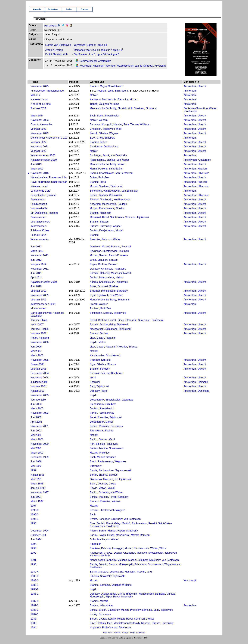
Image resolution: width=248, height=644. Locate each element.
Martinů (103, 452)
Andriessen (96, 150)
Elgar (93, 299)
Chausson (96, 132)
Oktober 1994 (38, 539)
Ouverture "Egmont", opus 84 (90, 48)
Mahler (94, 99)
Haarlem (203, 172)
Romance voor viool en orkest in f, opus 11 (98, 53)
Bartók (93, 416)
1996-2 (34, 518)
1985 (33, 627)
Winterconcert (38, 230)
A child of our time (41, 107)
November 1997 (40, 496)
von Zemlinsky (119, 159)
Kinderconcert (38, 312)
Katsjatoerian (107, 234)
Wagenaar (128, 403)
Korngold (107, 128)
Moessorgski (109, 207)
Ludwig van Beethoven (58, 48)
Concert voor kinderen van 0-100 (49, 141)
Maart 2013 (37, 254)
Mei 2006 (36, 355)
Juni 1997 (36, 500)
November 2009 (40, 299)
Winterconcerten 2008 (43, 307)
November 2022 (40, 137)
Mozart (134, 103)
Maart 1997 (37, 505)
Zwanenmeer (38, 203)
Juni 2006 (36, 350)
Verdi (93, 381)
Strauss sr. (144, 324)
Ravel (103, 185)
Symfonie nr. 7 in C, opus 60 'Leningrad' (96, 58)
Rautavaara (96, 434)
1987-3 (34, 609)
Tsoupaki (124, 254)
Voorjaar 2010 (38, 294)
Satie (156, 613)
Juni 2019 (36, 168)
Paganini (110, 341)
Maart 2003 (37, 412)
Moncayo (142, 556)
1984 (33, 631)
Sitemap (117, 636)
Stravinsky (106, 230)
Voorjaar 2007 (38, 337)
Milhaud (171, 597)
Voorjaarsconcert (40, 225)
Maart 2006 (37, 359)
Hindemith (106, 216)
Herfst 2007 (37, 328)
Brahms (94, 90)
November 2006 (40, 346)
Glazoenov (96, 483)
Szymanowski (123, 474)
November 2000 (40, 447)
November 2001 (40, 430)
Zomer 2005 (37, 368)
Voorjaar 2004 (38, 390)
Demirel (113, 268)
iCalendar (141, 636)
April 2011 (36, 281)
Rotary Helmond (40, 341)
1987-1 (34, 618)
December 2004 (40, 377)
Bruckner (95, 294)
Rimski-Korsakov (118, 259)
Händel (112, 534)
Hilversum (160, 69)
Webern (103, 123)
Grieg (100, 141)
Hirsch (111, 539)
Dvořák (108, 150)
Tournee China (39, 324)
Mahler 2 (35, 99)
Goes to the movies (41, 128)
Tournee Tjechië (40, 332)
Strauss (104, 225)
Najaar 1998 (37, 478)
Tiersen (135, 128)
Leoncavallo (116, 575)
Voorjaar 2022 (38, 146)
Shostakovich (116, 90)
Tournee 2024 (38, 112)
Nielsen (103, 259)
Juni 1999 (36, 465)
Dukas (93, 181)
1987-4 (34, 604)
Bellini (93, 575)
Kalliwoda (95, 103)
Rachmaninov (98, 163)
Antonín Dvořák (54, 53)
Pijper (109, 600)
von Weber (123, 163)
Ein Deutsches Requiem (44, 216)
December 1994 (40, 534)
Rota (126, 128)
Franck (94, 137)
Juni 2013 (36, 250)
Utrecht (202, 90)
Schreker (106, 363)
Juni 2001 (36, 434)
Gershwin (95, 250)
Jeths (93, 543)
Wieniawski (115, 199)
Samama (105, 588)
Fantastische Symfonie (43, 199)
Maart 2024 (37, 119)
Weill (111, 94)
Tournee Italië (38, 403)
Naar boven (108, 636)
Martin (93, 172)
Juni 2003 (36, 408)
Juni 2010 (36, 290)
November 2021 (40, 150)
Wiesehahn (106, 609)
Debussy (95, 272)
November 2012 (40, 259)
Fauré (106, 159)
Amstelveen (190, 163)
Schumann (124, 303)
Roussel (126, 250)
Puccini (141, 575)
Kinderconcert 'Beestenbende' (47, 94)
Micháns (122, 563)
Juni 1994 (36, 543)
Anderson (95, 207)
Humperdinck (107, 281)
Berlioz (94, 199)
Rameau (145, 539)
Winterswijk (190, 584)
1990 (33, 568)
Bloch (93, 487)
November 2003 (40, 399)
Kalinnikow (107, 272)
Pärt (92, 447)
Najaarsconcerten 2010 (44, 285)
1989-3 (34, 580)
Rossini (94, 514)
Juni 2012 (36, 263)
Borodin (94, 277)
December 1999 (40, 461)
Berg (93, 390)
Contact (132, 636)
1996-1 (34, 522)
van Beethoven (124, 177)
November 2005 (40, 363)
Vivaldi (111, 491)
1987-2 (34, 613)
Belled (93, 324)
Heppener (95, 631)
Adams (94, 285)
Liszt (116, 150)
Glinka (121, 597)
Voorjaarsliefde (39, 212)
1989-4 (34, 575)
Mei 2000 (36, 452)
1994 (33, 547)
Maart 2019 (37, 172)
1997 (33, 509)
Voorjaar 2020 (38, 154)
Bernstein (95, 128)
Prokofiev (104, 181)
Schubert (109, 141)
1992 (33, 556)
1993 (33, 552)
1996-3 (34, 514)
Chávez (108, 556)
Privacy (125, 636)
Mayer (103, 90)
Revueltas (95, 254)
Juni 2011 (36, 277)
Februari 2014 (38, 238)
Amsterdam (105, 64)
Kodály (94, 618)
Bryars (93, 522)
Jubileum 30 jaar (40, 234)
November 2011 (40, 272)
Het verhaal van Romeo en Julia (49, 181)
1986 (33, 622)
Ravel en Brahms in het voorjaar (49, 185)
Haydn (93, 346)
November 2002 (40, 416)
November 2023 (40, 123)
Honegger (104, 522)
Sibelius (103, 137)
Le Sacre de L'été (40, 194)
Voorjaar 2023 (38, 132)
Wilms (163, 552)
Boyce (93, 268)
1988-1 (34, 597)
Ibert (110, 627)
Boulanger (96, 159)
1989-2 (34, 584)
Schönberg (96, 194)
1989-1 (34, 588)
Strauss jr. (151, 112)
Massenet (95, 221)
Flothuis (101, 627)
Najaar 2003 (37, 394)
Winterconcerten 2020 (43, 159)
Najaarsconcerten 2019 (44, 163)
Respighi (102, 94)
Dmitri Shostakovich (56, 58)
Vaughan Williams (109, 107)
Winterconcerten (40, 243)
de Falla (106, 559)
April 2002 (36, 425)
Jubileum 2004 (39, 385)
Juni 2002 (36, 421)
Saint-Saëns (122, 94)
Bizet (93, 141)
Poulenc (103, 172)
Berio (100, 119)
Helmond (203, 385)
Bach (93, 119)
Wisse (151, 622)
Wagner (114, 137)
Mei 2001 (36, 438)
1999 (33, 474)
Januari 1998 (38, 491)
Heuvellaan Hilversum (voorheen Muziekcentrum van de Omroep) (116, 69)
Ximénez (95, 559)
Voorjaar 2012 (38, 268)
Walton (154, 552)
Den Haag (204, 394)
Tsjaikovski (108, 132)
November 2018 (40, 177)
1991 (33, 563)
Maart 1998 (37, 487)
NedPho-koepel (88, 64)
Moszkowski (123, 539)
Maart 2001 (37, 443)
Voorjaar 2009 (38, 303)
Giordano (103, 575)
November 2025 (40, 90)
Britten (104, 146)
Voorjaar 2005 (38, 372)
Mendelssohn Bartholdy (115, 103)
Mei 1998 (36, 483)
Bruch (93, 465)
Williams (145, 128)
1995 (33, 527)
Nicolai (119, 234)
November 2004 (40, 381)
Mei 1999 (36, 469)
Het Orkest (50, 29)
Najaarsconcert (39, 103)
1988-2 (34, 593)
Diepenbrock (97, 403)
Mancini (118, 128)
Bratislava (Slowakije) (196, 112)
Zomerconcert (38, 221)
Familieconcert (39, 207)
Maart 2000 (37, 456)
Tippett (94, 107)
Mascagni (116, 277)
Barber (103, 534)
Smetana (139, 112)
